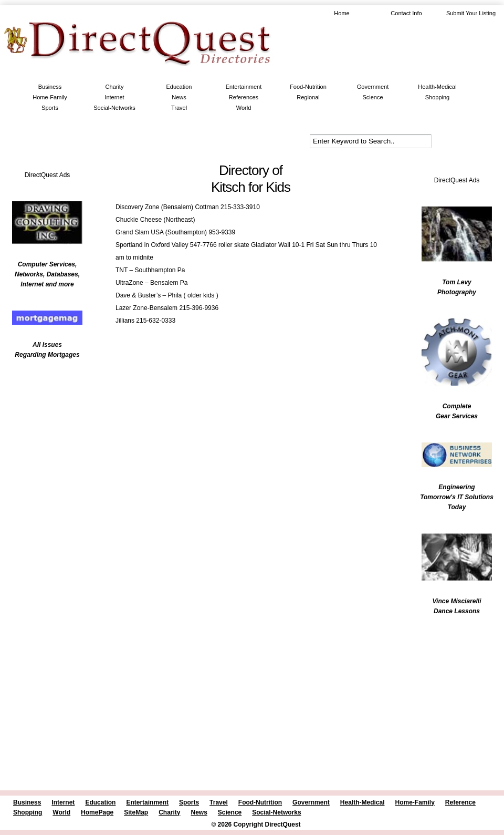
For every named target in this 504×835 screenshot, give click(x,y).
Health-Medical (437, 87)
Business (50, 87)
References (244, 97)
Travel (179, 108)
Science (372, 97)
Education (179, 87)
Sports (50, 108)
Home (342, 13)
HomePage (97, 812)
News (179, 97)
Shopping (438, 97)
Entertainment (244, 87)
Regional (308, 97)
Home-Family (50, 97)
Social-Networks (114, 108)
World (244, 108)
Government (373, 87)
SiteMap (136, 812)
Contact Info (406, 13)
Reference (460, 802)
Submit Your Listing (471, 13)
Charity (115, 87)
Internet (114, 97)
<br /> (42, 434)
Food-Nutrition (308, 87)
